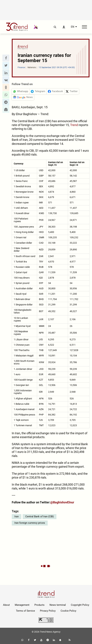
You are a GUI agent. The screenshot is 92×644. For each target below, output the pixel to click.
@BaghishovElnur (62, 502)
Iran (17, 516)
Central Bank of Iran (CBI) (40, 516)
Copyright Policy (80, 605)
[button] (6, 58)
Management (22, 605)
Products (39, 605)
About (6, 605)
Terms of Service (25, 611)
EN (73, 27)
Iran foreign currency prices (30, 523)
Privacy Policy (48, 611)
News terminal (58, 605)
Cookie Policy (68, 611)
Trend (74, 125)
